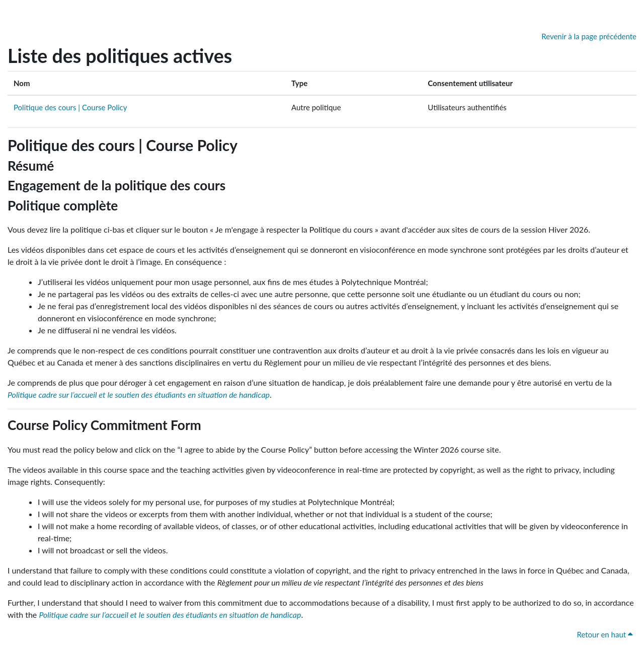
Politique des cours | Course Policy (70, 107)
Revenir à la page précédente (589, 36)
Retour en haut (605, 634)
